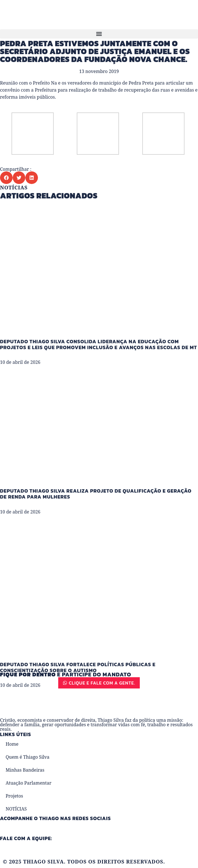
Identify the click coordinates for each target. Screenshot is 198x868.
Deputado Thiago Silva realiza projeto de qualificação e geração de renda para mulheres (96, 523)
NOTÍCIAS (16, 809)
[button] (99, 34)
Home (12, 744)
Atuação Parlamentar (29, 783)
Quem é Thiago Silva (28, 757)
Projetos (14, 796)
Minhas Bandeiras (25, 770)
